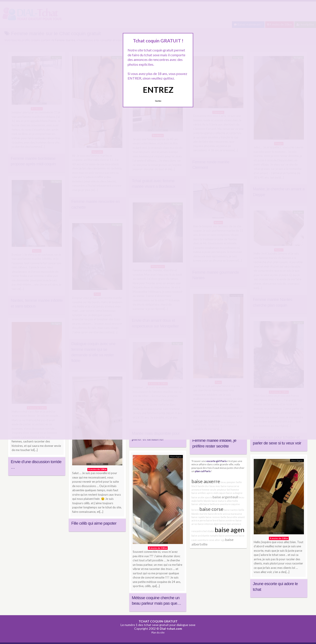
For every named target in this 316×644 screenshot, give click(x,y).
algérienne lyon (222, 524)
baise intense (205, 524)
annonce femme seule (204, 490)
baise (194, 536)
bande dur (203, 486)
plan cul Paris (203, 471)
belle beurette (229, 517)
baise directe (215, 514)
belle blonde (204, 501)
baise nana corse (230, 486)
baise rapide (198, 517)
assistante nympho (208, 536)
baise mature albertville (225, 501)
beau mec (215, 486)
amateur (222, 490)
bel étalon (209, 531)
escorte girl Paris (217, 461)
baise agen (230, 530)
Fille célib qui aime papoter (94, 523)
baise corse (211, 509)
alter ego (220, 540)
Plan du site (158, 632)
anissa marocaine (232, 514)
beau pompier (228, 482)
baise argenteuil (225, 497)
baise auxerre (206, 481)
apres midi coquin (216, 493)
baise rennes (213, 517)
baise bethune (211, 504)
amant (241, 517)
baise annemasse (228, 536)
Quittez (158, 101)
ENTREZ (158, 90)
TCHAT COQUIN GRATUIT (158, 621)
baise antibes (199, 493)
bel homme (233, 490)
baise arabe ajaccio (202, 497)
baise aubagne (234, 493)
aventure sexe (206, 540)
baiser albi (197, 504)
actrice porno (199, 520)
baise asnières (227, 520)
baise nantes (231, 510)
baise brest (212, 520)
